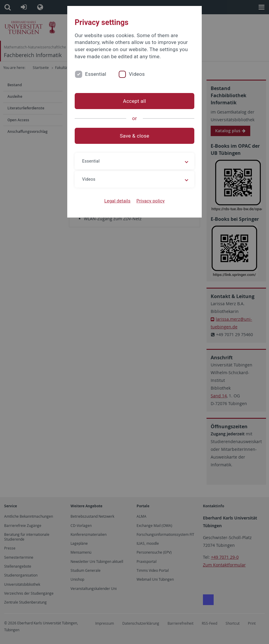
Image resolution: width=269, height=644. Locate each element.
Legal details (118, 201)
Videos (137, 74)
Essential (96, 74)
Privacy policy (150, 201)
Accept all (134, 101)
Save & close (135, 136)
